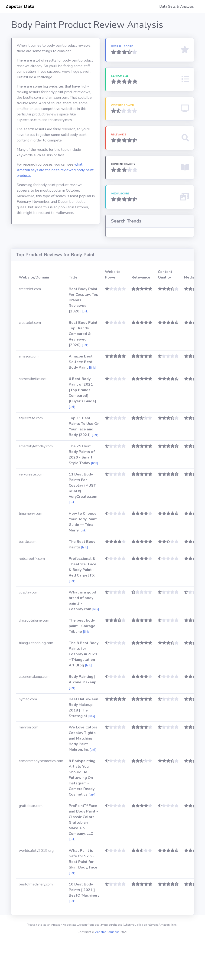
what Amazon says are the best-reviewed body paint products (55, 170)
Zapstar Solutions (107, 971)
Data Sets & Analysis (177, 7)
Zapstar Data (20, 6)
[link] (85, 351)
